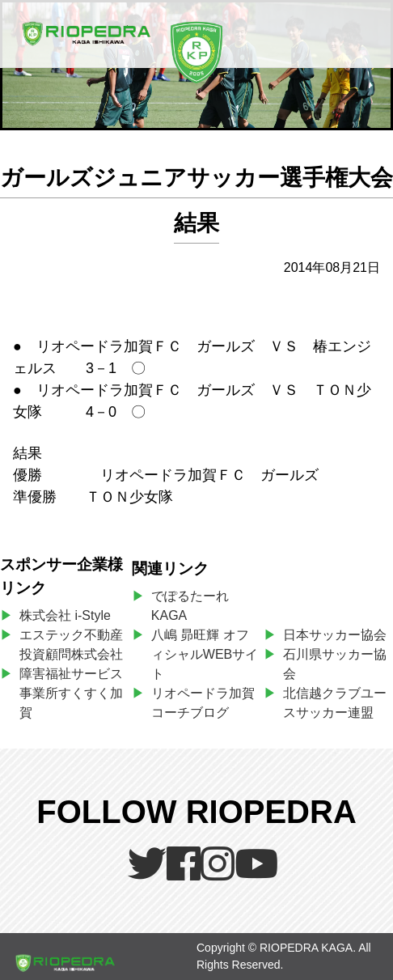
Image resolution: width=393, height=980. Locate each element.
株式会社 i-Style (65, 615)
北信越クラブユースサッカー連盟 (335, 703)
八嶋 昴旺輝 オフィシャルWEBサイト (205, 654)
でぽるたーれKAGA (190, 606)
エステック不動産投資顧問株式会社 (71, 645)
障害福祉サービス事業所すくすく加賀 (71, 693)
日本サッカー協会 (335, 635)
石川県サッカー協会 (335, 664)
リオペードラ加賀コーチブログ (203, 703)
